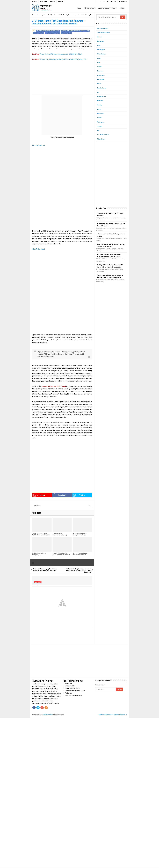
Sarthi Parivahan (66, 33)
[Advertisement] (62, 80)
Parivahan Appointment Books (75, 691)
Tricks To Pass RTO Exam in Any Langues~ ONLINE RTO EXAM (61, 54)
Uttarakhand (101, 139)
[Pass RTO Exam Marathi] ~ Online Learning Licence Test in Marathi (61, 555)
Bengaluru (101, 41)
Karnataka (101, 79)
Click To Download (39, 145)
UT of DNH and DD (103, 135)
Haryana (100, 71)
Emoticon (38, 582)
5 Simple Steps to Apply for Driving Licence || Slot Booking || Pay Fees (63, 59)
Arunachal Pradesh (103, 33)
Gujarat (100, 67)
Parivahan (68, 693)
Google (39, 495)
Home (34, 15)
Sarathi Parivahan (38, 33)
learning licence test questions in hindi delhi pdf (77, 15)
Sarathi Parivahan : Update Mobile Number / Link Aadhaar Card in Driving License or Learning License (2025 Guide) (41, 536)
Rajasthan (101, 113)
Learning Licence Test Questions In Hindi (50, 15)
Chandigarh (101, 50)
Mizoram (100, 101)
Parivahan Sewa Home (72, 688)
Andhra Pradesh (103, 28)
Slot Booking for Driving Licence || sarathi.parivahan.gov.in (39, 555)
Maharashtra (102, 96)
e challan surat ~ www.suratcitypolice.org (60, 534)
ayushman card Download (73, 696)
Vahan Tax (68, 683)
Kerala (99, 84)
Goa (99, 62)
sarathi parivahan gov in (53, 33)
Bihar (99, 45)
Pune (99, 109)
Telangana (101, 122)
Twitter (79, 495)
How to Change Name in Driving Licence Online (80, 534)
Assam (100, 37)
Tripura (100, 126)
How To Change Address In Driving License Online (81, 554)
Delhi (99, 58)
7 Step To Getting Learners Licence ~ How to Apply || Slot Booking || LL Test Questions (79, 570)
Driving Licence (70, 686)
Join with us (123, 2)
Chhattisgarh (102, 54)
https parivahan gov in (120, 715)
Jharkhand (101, 75)
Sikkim (99, 118)
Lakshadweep (102, 88)
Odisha (100, 105)
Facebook (59, 495)
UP (98, 131)
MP (98, 92)
